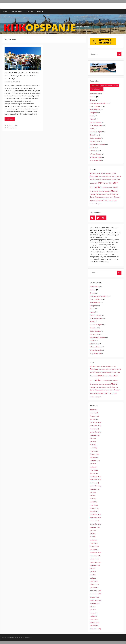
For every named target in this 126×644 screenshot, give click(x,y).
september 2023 (96, 486)
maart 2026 (94, 413)
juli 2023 (93, 492)
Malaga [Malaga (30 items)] (93, 194)
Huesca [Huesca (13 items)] (106, 191)
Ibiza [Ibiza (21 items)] (109, 191)
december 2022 (95, 515)
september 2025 (96, 432)
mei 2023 (93, 499)
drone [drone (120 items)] (101, 183)
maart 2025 (94, 451)
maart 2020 (94, 619)
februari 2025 (95, 454)
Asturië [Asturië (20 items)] (114, 173)
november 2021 (95, 556)
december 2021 (95, 553)
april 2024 (93, 467)
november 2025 (95, 426)
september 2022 (96, 524)
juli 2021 (93, 568)
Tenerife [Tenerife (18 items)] (92, 201)
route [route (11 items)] (117, 194)
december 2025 (95, 422)
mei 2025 (93, 445)
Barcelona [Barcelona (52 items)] (94, 176)
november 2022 (95, 518)
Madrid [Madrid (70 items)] (114, 191)
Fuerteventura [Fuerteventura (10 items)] (109, 188)
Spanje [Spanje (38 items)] (97, 197)
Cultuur (93, 97)
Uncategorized (95, 141)
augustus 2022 (95, 527)
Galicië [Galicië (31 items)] (115, 187)
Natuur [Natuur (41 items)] (113, 194)
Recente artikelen (106, 86)
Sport (92, 129)
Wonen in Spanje (96, 157)
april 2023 (93, 502)
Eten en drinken (96, 106)
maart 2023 (94, 505)
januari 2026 (94, 419)
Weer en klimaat (96, 154)
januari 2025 (94, 457)
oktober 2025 (95, 429)
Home (5, 12)
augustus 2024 (95, 461)
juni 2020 (93, 610)
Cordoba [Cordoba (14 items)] (114, 179)
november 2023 (95, 480)
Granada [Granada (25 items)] (93, 191)
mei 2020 (93, 613)
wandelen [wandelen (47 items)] (113, 201)
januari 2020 (94, 626)
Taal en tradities (95, 138)
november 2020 (95, 594)
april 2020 (93, 616)
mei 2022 (93, 537)
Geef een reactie (12, 128)
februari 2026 (95, 416)
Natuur (92, 119)
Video (92, 148)
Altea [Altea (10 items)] (98, 174)
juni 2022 (93, 534)
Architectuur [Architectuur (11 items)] (109, 174)
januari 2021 (94, 588)
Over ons (30, 12)
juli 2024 (93, 464)
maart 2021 (94, 581)
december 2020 (96, 591)
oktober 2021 (94, 559)
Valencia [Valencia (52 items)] (98, 201)
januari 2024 (94, 473)
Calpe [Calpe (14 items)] (113, 176)
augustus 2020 (95, 603)
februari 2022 (95, 546)
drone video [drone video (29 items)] (108, 183)
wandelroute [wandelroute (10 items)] (93, 204)
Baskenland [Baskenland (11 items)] (101, 176)
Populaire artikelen (97, 89)
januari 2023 (94, 511)
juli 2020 (93, 607)
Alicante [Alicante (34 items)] (93, 173)
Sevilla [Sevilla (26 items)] (92, 197)
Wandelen (94, 151)
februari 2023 (95, 508)
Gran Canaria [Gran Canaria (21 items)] (100, 191)
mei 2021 (93, 575)
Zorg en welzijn (95, 160)
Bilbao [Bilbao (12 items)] (106, 176)
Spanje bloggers (17, 12)
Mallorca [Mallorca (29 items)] (98, 194)
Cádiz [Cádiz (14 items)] (96, 183)
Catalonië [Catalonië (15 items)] (109, 179)
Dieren (92, 100)
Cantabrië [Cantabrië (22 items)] (98, 179)
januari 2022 (94, 549)
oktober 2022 (95, 521)
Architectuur (94, 94)
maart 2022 (94, 543)
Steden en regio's (12, 126)
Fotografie (94, 113)
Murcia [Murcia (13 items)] (108, 194)
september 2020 (96, 600)
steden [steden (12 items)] (102, 197)
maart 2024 (94, 470)
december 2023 (95, 476)
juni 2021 (93, 572)
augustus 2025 (95, 435)
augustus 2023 (95, 489)
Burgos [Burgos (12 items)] (109, 176)
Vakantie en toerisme (97, 144)
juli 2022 (93, 530)
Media (92, 116)
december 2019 (95, 629)
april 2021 (93, 578)
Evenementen (95, 110)
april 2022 (93, 540)
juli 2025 (93, 438)
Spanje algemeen (96, 125)
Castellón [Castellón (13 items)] (104, 179)
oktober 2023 (95, 483)
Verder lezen (10, 119)
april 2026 (93, 410)
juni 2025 (93, 442)
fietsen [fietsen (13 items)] (104, 188)
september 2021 (96, 562)
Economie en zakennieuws (99, 103)
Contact (40, 12)
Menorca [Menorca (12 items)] (104, 194)
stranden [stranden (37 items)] (117, 197)
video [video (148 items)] (105, 200)
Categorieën (95, 86)
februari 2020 (95, 622)
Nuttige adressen (96, 122)
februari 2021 (94, 584)
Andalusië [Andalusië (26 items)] (102, 173)
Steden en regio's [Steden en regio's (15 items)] (109, 197)
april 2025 (93, 448)
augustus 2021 (95, 565)
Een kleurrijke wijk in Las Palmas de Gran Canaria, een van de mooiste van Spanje (22, 75)
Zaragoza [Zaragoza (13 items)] (98, 204)
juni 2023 (93, 495)
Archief (116, 86)
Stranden (93, 135)
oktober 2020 (95, 597)
